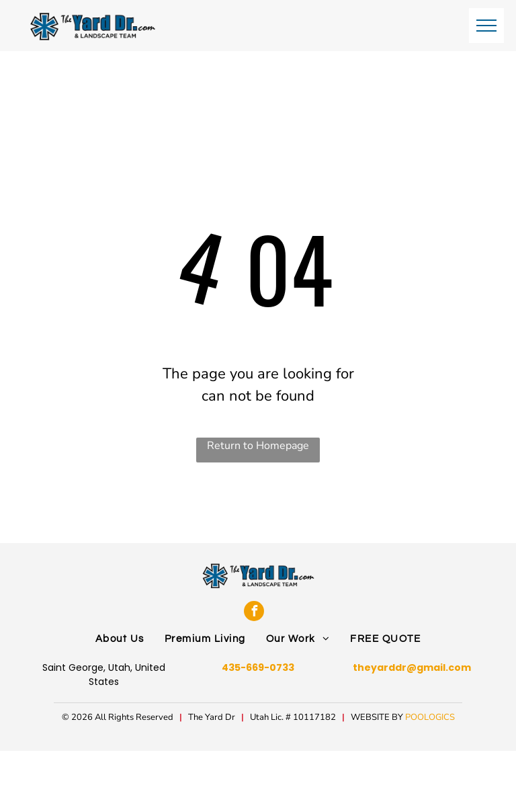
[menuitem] (120, 640)
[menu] (486, 26)
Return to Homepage (258, 446)
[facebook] (254, 611)
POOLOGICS (430, 717)
